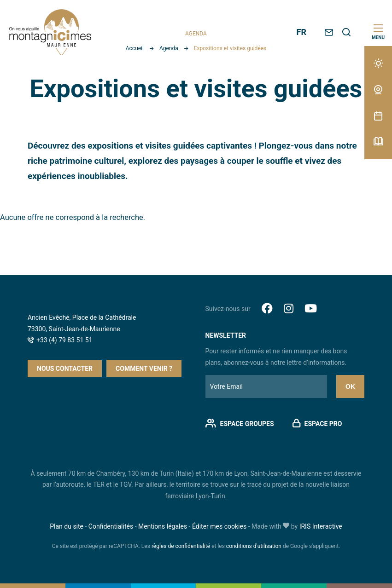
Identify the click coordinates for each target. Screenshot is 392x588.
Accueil (135, 48)
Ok (350, 386)
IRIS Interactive (321, 526)
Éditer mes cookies (219, 526)
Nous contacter (65, 369)
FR (301, 32)
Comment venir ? (144, 369)
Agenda (169, 48)
